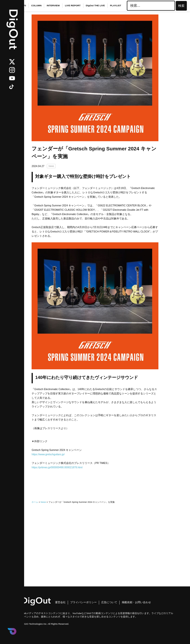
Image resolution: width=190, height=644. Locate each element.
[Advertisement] (95, 538)
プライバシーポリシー (83, 602)
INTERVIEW (53, 5)
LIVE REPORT (73, 5)
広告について (109, 602)
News (51, 166)
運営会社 (60, 602)
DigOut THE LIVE (95, 5)
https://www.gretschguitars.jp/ (48, 454)
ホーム (35, 502)
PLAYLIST (115, 5)
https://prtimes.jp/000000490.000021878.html (57, 467)
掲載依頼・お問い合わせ (136, 602)
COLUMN (36, 5)
